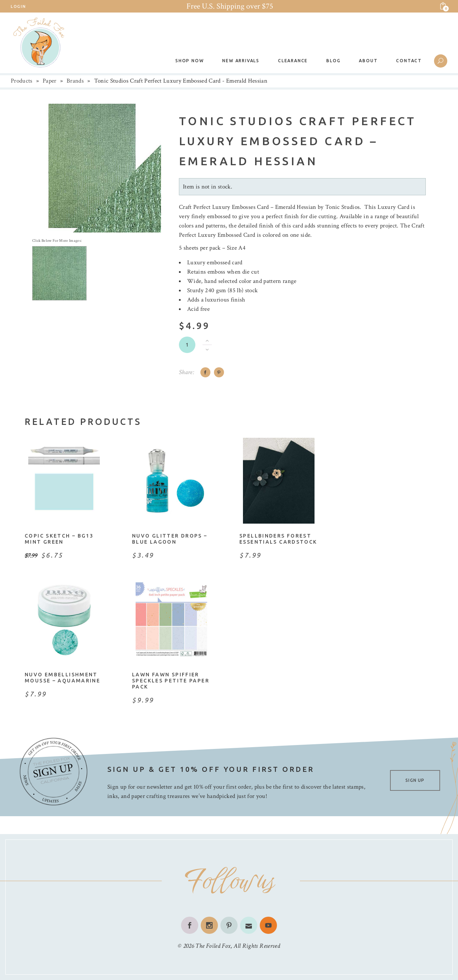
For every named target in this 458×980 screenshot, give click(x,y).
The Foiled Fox (213, 946)
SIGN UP (415, 780)
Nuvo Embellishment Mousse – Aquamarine (62, 678)
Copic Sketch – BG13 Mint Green (59, 539)
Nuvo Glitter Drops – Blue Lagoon (170, 539)
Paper (50, 81)
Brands (75, 81)
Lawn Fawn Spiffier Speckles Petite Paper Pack (171, 681)
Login (18, 6)
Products (22, 81)
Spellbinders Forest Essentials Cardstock (278, 539)
